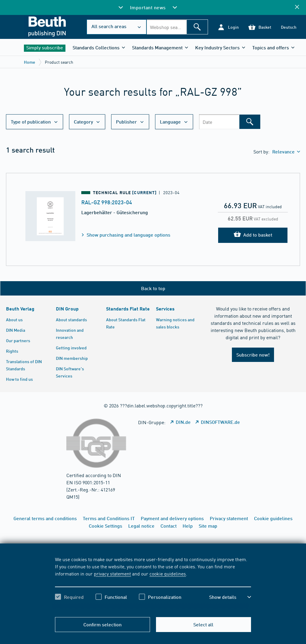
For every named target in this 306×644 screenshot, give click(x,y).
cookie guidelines (168, 573)
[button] (228, 27)
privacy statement (112, 573)
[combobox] (166, 27)
